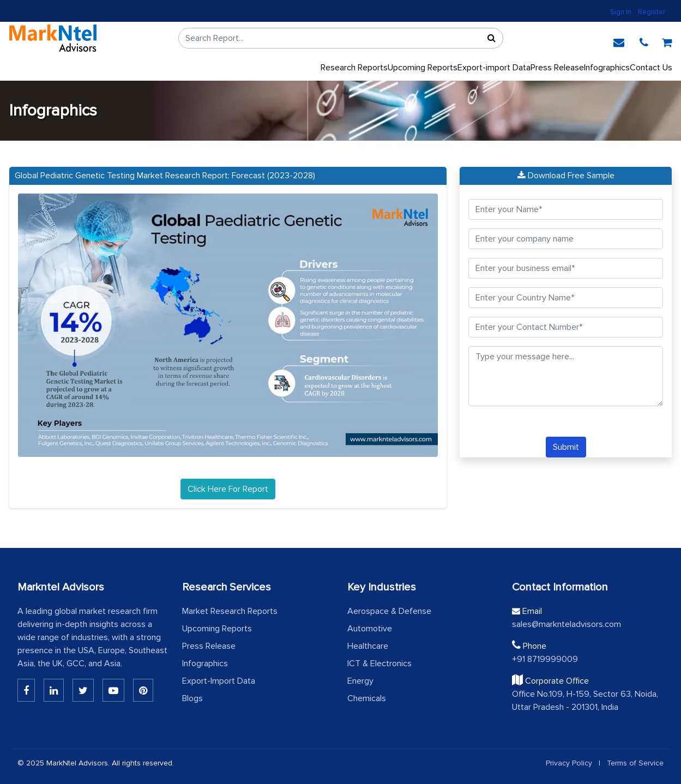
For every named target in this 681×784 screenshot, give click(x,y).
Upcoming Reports (217, 629)
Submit (566, 447)
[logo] (53, 38)
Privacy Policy (569, 763)
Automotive (370, 629)
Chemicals (367, 698)
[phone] (644, 41)
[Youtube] (113, 690)
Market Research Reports (230, 611)
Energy (360, 681)
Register (652, 12)
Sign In (621, 12)
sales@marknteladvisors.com (567, 624)
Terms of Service (635, 763)
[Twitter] (83, 690)
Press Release (209, 646)
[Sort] (492, 38)
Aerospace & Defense (389, 611)
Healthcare (368, 646)
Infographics (607, 68)
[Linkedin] (26, 690)
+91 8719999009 (545, 659)
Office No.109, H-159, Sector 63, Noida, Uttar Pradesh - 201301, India (585, 701)
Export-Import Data (219, 681)
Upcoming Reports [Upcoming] (423, 68)
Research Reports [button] (354, 68)
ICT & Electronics (379, 664)
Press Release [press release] (557, 68)
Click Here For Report (228, 489)
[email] (619, 41)
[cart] (667, 41)
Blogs (192, 698)
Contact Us (651, 68)
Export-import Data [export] (494, 68)
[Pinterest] (143, 690)
